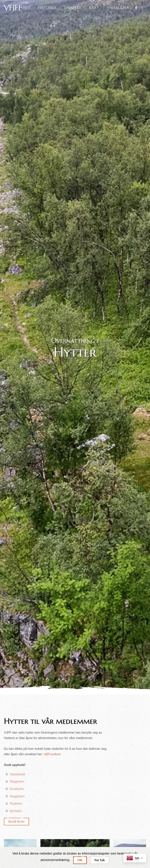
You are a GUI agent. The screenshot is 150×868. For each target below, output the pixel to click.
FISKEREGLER (118, 8)
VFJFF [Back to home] (13, 8)
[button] (144, 8)
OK (80, 860)
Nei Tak (100, 860)
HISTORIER (47, 8)
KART (94, 8)
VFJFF (25, 8)
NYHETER (73, 8)
